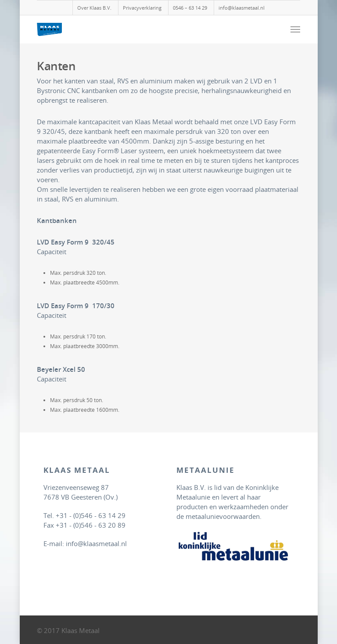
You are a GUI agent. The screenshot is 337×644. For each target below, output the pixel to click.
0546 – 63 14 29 (190, 8)
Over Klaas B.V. (94, 8)
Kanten (56, 66)
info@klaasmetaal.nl (242, 8)
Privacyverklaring (142, 8)
